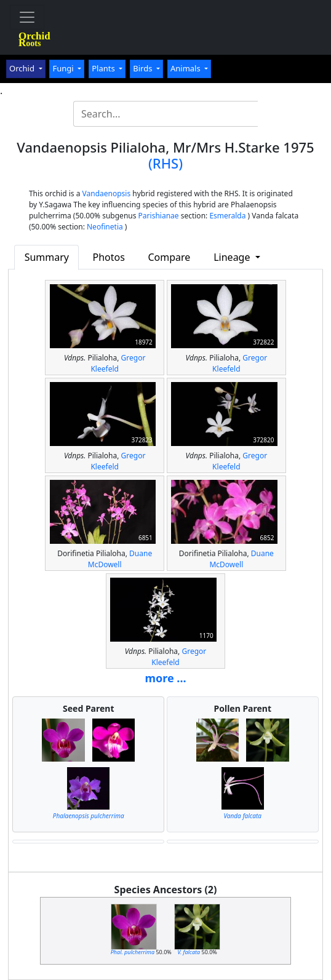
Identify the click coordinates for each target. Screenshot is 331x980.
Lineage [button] (233, 257)
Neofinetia (105, 227)
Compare (169, 257)
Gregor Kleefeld (118, 363)
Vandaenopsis (107, 193)
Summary (47, 257)
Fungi (64, 68)
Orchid (23, 68)
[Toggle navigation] (27, 17)
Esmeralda (227, 216)
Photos (109, 257)
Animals (186, 68)
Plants (104, 68)
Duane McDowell (120, 559)
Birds (144, 68)
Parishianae (159, 216)
